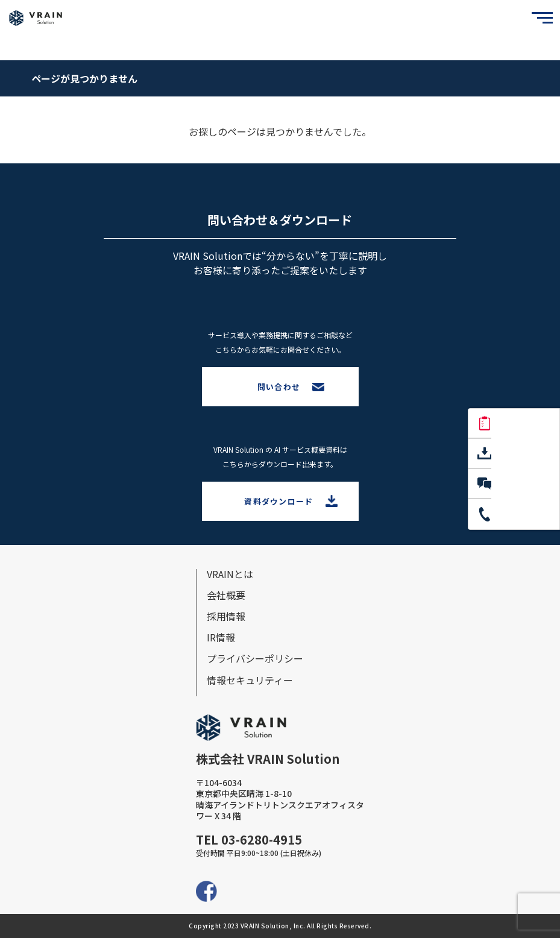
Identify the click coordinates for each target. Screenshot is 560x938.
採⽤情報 (226, 616)
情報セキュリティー (250, 680)
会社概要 (226, 595)
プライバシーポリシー (255, 658)
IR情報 (221, 637)
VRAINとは (230, 574)
